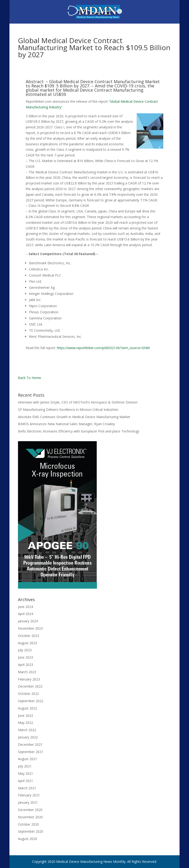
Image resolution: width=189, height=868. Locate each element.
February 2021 (29, 795)
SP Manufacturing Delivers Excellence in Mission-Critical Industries (68, 410)
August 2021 (27, 759)
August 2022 (27, 708)
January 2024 (28, 621)
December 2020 (30, 810)
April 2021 (25, 781)
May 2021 (25, 773)
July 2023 (25, 650)
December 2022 (30, 686)
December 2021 (30, 744)
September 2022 (31, 701)
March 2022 (27, 730)
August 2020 (27, 839)
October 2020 (28, 824)
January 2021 (28, 802)
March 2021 (27, 788)
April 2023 (25, 665)
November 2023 (30, 628)
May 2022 (25, 723)
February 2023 (29, 679)
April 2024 (25, 614)
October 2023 (28, 636)
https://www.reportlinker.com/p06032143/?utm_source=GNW (103, 348)
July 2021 (25, 766)
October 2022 (28, 694)
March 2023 (27, 672)
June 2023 (25, 657)
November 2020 (30, 817)
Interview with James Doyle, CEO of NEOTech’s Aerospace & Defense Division (78, 402)
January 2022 (28, 737)
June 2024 (25, 607)
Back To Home (29, 378)
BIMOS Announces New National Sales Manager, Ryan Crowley (66, 424)
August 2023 (27, 643)
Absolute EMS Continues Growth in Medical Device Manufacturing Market (74, 417)
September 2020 (31, 831)
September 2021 (31, 752)
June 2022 (25, 715)
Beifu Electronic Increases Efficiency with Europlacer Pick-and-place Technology (79, 431)
